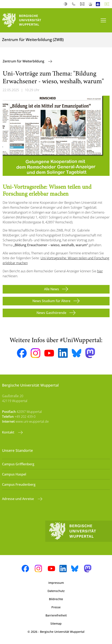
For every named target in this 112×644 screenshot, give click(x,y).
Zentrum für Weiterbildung (24, 61)
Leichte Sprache (99, 4)
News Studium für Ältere (51, 301)
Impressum (56, 583)
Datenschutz (56, 591)
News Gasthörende (51, 313)
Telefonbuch (75, 4)
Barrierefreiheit (56, 615)
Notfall (91, 4)
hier (100, 271)
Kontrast (66, 4)
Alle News (52, 289)
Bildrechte (56, 599)
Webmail (83, 4)
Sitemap (56, 623)
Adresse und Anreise (18, 499)
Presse (56, 607)
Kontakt (9, 432)
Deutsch (108, 4)
